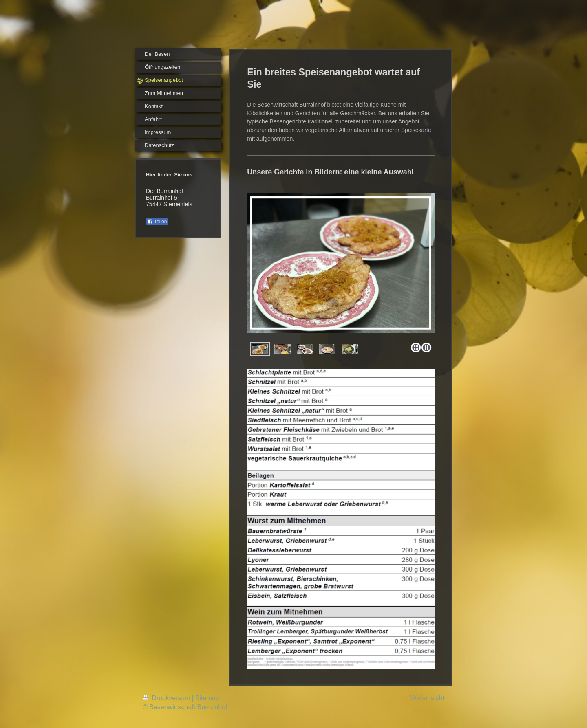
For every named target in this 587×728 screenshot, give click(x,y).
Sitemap (207, 698)
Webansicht (427, 698)
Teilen (157, 222)
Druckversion (167, 698)
